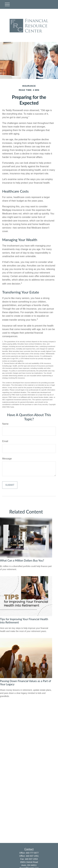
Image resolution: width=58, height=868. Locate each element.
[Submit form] (10, 485)
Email (5, 441)
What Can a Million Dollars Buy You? (22, 560)
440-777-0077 (32, 853)
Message (7, 459)
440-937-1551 (32, 856)
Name (5, 424)
